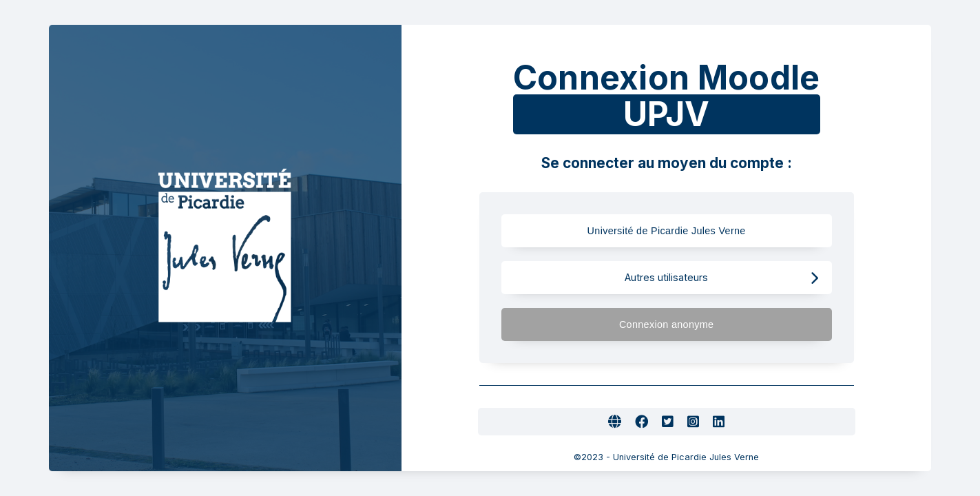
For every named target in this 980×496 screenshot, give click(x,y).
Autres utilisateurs (721, 278)
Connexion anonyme (719, 325)
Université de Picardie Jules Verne (692, 231)
